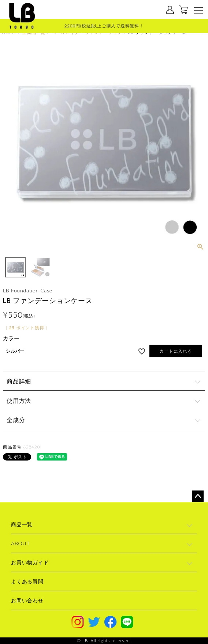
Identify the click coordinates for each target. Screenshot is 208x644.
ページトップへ (198, 496)
